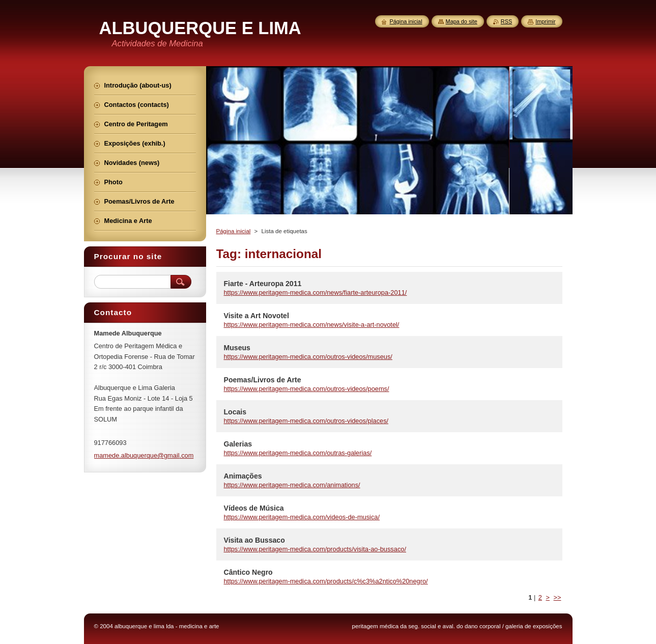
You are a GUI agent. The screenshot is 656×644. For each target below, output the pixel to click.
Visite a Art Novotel (256, 316)
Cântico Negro (248, 572)
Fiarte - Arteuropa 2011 (263, 284)
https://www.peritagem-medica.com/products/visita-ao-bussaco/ (315, 549)
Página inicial (234, 231)
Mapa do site (462, 21)
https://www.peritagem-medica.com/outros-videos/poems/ (307, 389)
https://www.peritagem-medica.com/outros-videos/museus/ (308, 357)
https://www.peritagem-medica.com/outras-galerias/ (298, 453)
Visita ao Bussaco (254, 540)
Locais (235, 412)
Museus (237, 348)
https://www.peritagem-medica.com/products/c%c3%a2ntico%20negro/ (326, 581)
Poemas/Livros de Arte (263, 380)
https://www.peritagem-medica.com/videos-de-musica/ (302, 517)
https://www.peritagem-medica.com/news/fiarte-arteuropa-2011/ (316, 292)
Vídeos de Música (254, 508)
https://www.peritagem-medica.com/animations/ (292, 485)
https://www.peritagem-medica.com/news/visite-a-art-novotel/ (312, 325)
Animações (243, 476)
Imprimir (545, 21)
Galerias (238, 444)
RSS (506, 21)
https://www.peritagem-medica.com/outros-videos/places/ (306, 421)
